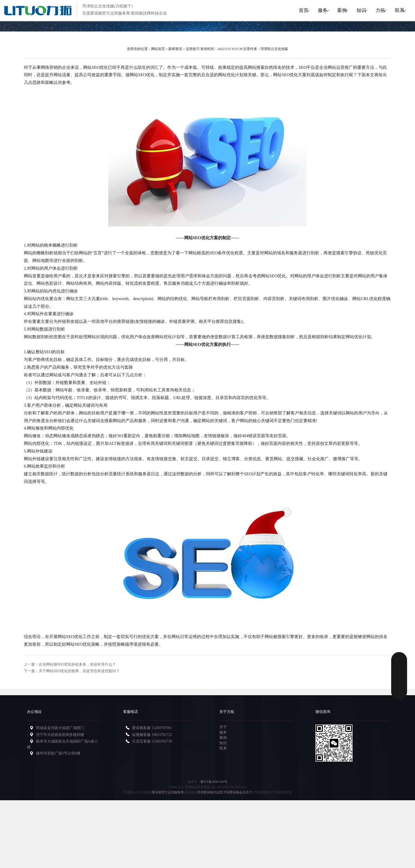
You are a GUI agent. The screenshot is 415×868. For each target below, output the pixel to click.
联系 (396, 10)
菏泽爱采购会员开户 (238, 792)
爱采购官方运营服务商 (168, 792)
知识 (344, 10)
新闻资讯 (175, 49)
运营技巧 (193, 49)
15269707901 (162, 728)
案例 (318, 10)
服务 (292, 10)
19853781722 (162, 735)
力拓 (370, 10)
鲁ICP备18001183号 (214, 782)
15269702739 (162, 741)
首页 (267, 10)
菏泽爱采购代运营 (210, 792)
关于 (223, 727)
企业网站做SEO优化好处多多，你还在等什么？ (77, 664)
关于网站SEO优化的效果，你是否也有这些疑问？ (79, 671)
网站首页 (158, 49)
